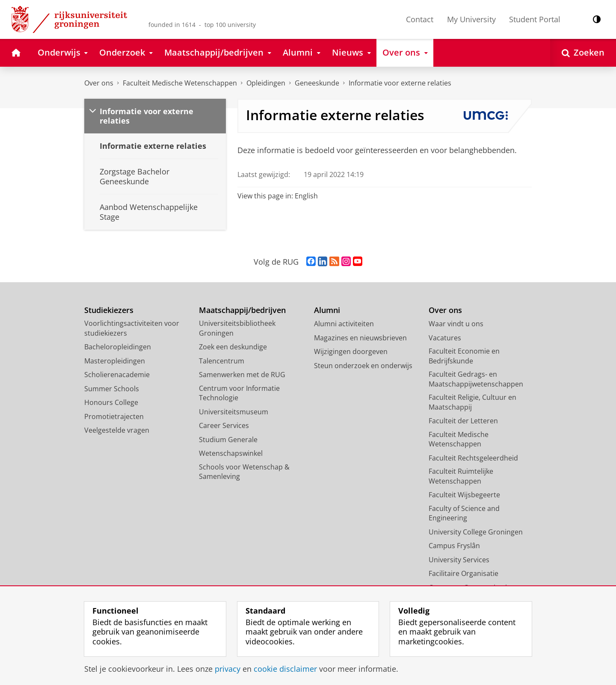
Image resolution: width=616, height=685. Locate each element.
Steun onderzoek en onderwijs (363, 366)
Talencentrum (222, 361)
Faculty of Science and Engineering (464, 513)
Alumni (327, 310)
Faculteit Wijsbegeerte (464, 495)
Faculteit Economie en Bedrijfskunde (464, 356)
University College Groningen (476, 532)
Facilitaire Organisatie (463, 573)
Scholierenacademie (117, 375)
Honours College (111, 402)
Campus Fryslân (454, 546)
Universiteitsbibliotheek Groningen (237, 328)
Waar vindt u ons (456, 324)
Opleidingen (266, 83)
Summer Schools (112, 389)
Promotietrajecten (114, 416)
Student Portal (535, 19)
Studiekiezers (109, 310)
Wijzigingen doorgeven (351, 351)
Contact (420, 19)
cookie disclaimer (285, 669)
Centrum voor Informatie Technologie (239, 393)
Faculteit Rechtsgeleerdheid (473, 458)
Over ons (99, 83)
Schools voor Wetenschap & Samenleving (244, 472)
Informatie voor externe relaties (400, 83)
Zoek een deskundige (233, 347)
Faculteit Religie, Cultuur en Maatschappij (472, 402)
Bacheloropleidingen (118, 347)
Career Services (224, 425)
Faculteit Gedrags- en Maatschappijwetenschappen (476, 379)
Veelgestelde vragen (117, 430)
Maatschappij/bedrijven (242, 310)
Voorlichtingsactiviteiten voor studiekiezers (132, 328)
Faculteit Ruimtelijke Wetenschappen (461, 476)
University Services (459, 560)
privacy (228, 669)
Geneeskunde (317, 83)
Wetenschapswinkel (231, 453)
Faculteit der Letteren (463, 421)
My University (471, 19)
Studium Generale (228, 440)
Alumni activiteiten (344, 324)
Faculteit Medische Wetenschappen (180, 83)
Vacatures (445, 338)
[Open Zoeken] (583, 53)
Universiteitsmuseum (234, 412)
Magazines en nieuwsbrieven (360, 338)
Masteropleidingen (115, 361)
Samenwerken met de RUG (242, 375)
